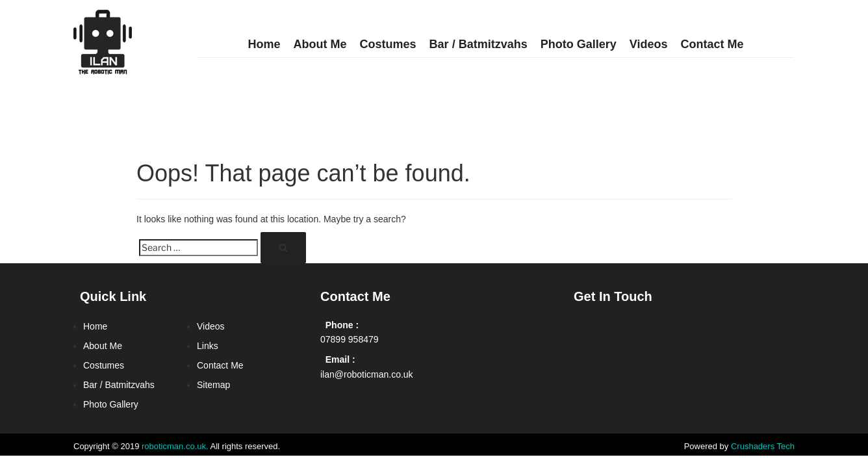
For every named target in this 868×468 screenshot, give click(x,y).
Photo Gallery (579, 44)
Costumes (388, 44)
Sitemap (213, 385)
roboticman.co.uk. (175, 446)
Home (264, 44)
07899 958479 (350, 339)
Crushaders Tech (763, 446)
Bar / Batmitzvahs (479, 44)
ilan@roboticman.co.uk (367, 374)
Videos (649, 44)
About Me (320, 44)
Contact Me (712, 44)
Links (208, 346)
